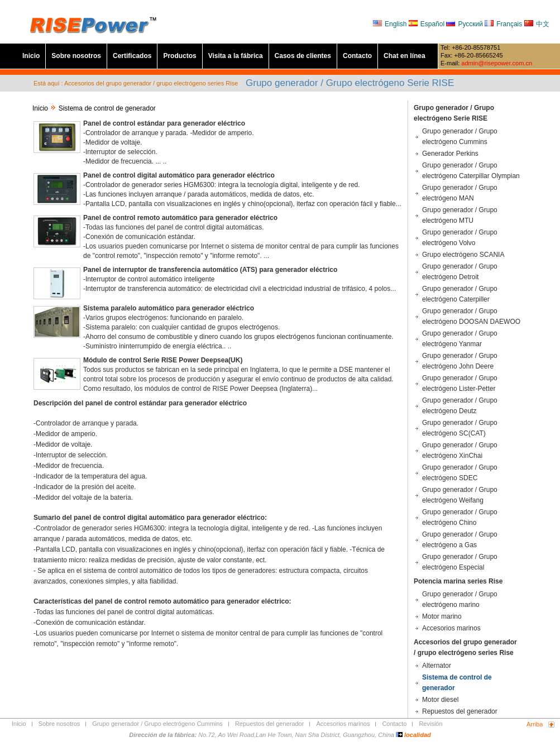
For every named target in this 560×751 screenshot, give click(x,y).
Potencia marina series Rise (458, 581)
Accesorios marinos (451, 628)
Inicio (31, 56)
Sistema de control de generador (457, 683)
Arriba (535, 724)
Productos (180, 56)
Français (503, 24)
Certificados (132, 56)
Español (428, 24)
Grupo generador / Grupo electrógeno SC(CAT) (460, 428)
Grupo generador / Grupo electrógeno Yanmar (460, 339)
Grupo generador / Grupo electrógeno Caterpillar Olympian (471, 171)
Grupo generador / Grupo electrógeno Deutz (460, 406)
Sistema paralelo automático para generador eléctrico (169, 308)
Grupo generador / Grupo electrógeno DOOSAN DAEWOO (471, 316)
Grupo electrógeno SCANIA (463, 255)
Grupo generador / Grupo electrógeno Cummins (460, 137)
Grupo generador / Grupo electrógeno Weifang (460, 495)
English (391, 24)
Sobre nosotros (76, 56)
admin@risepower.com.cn (497, 63)
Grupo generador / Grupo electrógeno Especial (460, 562)
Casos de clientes (303, 56)
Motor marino (442, 616)
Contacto (357, 56)
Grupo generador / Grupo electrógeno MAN (460, 193)
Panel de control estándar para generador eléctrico (164, 123)
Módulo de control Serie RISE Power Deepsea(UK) (163, 360)
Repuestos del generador (460, 711)
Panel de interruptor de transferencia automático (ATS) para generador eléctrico (210, 270)
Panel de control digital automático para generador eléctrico (179, 175)
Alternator (437, 666)
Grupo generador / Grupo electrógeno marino (460, 599)
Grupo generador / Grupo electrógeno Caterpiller (460, 294)
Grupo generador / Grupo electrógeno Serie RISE (454, 113)
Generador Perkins (450, 154)
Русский (465, 24)
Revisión (430, 724)
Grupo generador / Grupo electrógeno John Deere (460, 361)
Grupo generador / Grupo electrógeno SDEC (460, 473)
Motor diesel (440, 700)
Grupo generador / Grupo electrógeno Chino (460, 517)
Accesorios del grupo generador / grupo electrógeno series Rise (465, 647)
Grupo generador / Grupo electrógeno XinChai (460, 450)
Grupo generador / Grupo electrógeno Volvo (460, 238)
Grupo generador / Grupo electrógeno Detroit (460, 272)
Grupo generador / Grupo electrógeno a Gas (460, 540)
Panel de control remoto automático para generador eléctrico (180, 218)
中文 (537, 24)
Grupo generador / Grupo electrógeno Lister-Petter (460, 383)
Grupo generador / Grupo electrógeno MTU (460, 215)
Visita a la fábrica (236, 56)
